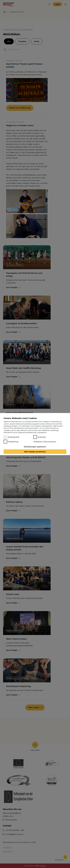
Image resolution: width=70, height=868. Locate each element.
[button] (45, 442)
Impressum (42, 432)
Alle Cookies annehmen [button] (35, 452)
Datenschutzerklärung (27, 432)
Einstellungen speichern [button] (35, 447)
